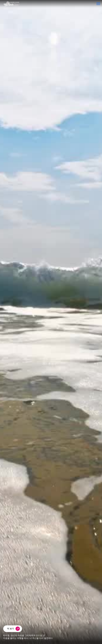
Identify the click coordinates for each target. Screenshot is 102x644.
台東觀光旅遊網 (11, 4)
